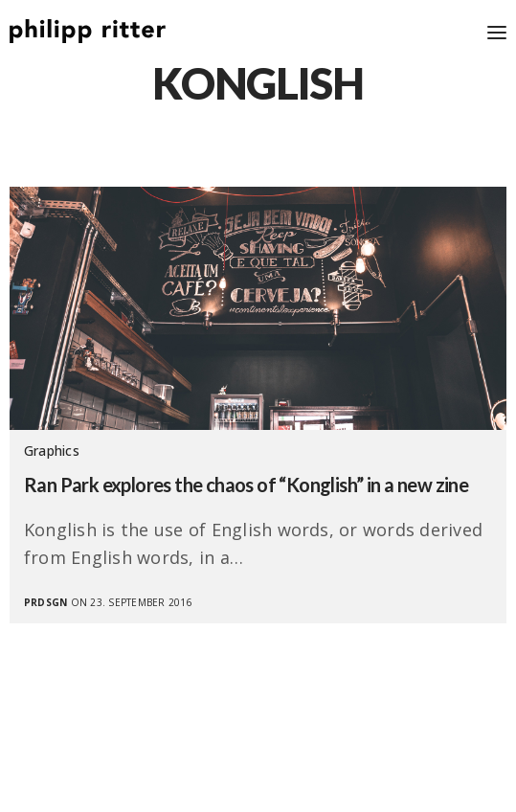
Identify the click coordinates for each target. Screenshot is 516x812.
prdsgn (45, 602)
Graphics (52, 451)
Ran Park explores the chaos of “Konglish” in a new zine (246, 485)
